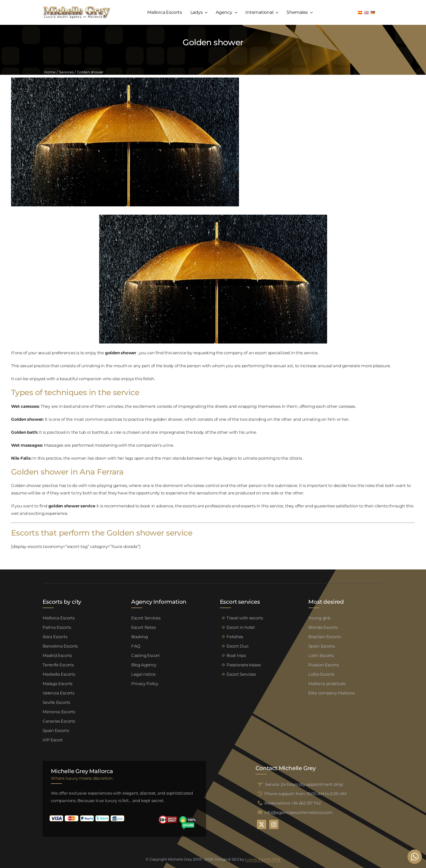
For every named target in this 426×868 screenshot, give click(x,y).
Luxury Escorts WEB (263, 859)
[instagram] (274, 824)
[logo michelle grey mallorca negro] (77, 8)
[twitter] (262, 824)
